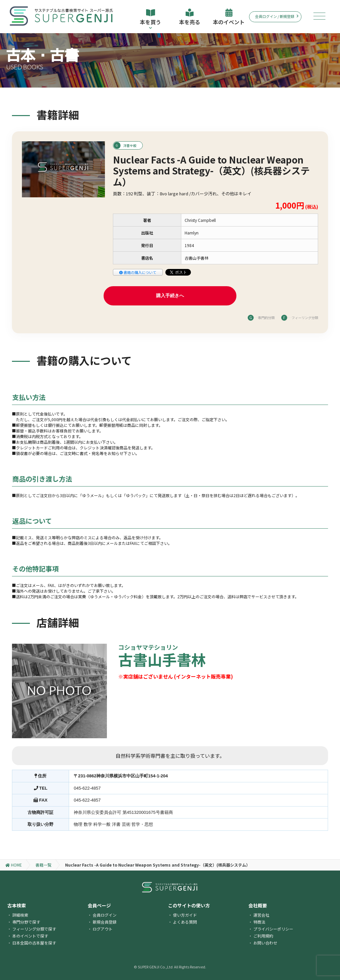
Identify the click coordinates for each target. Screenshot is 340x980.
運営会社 (261, 915)
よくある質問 (185, 922)
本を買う (150, 19)
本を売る (190, 17)
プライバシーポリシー (273, 929)
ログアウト (103, 929)
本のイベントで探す (30, 936)
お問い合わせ (265, 943)
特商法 (259, 922)
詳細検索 (20, 915)
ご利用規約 (263, 936)
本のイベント (229, 17)
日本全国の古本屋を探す (34, 943)
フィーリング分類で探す (34, 929)
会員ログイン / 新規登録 (277, 16)
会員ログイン (105, 915)
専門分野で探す (26, 922)
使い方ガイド (185, 915)
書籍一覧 (43, 865)
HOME (14, 865)
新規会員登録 (105, 922)
